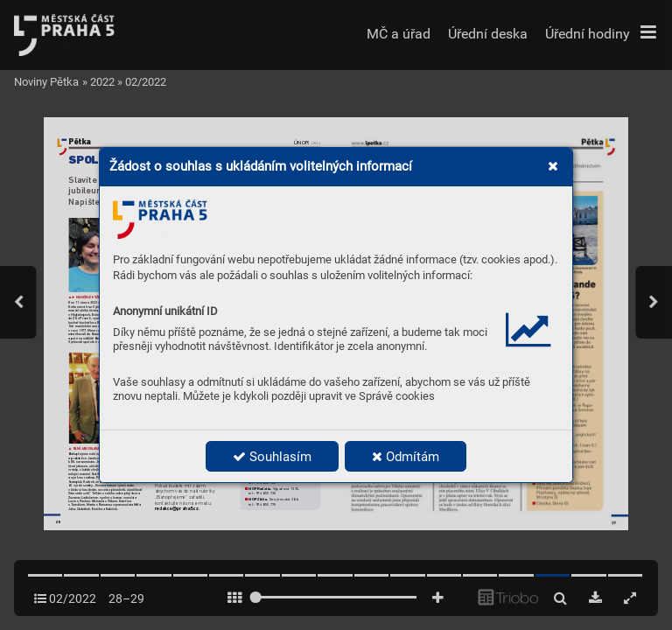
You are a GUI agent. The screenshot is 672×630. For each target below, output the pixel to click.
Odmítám (406, 457)
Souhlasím (272, 457)
